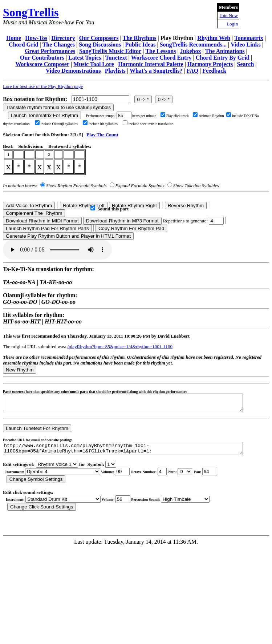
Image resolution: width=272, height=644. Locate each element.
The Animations (225, 51)
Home (14, 38)
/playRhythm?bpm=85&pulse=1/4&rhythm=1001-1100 (120, 347)
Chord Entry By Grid (223, 58)
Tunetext (116, 58)
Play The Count (102, 135)
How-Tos (36, 38)
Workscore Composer (42, 64)
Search (246, 64)
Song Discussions (100, 45)
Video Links (246, 45)
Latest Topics (85, 58)
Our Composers (99, 38)
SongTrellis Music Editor (110, 51)
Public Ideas (140, 45)
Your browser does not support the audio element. (57, 250)
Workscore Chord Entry (161, 58)
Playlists (115, 71)
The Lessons (161, 51)
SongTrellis (31, 12)
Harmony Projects (210, 64)
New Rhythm (20, 370)
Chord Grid (23, 45)
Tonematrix (249, 38)
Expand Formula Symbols (140, 186)
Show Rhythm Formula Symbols (76, 186)
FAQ (193, 71)
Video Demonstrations (73, 71)
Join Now (229, 15)
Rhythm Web (214, 38)
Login (232, 24)
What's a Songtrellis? (156, 71)
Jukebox (191, 51)
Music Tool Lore (94, 64)
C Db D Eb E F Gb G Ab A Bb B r (185, 477)
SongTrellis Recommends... (193, 45)
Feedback (214, 71)
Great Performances (50, 51)
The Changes (59, 45)
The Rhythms (140, 38)
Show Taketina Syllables (196, 186)
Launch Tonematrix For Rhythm (45, 115)
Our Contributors (42, 58)
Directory (63, 38)
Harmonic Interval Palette (151, 64)
